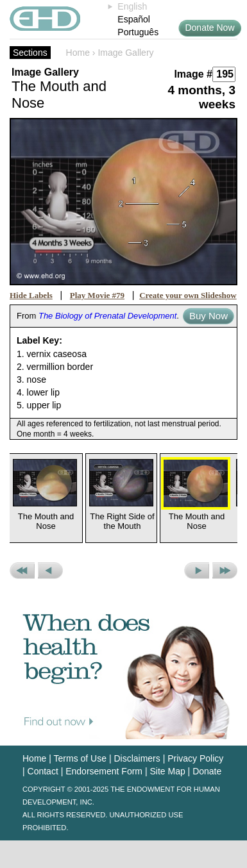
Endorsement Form (104, 771)
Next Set (225, 571)
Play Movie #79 (97, 295)
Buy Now (209, 316)
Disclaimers (137, 758)
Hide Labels (31, 295)
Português (138, 32)
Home (78, 53)
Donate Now (209, 28)
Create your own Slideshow (188, 295)
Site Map (167, 771)
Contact (43, 771)
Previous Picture (50, 571)
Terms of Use (80, 758)
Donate (207, 771)
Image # (193, 74)
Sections (30, 53)
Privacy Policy (195, 758)
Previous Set (22, 571)
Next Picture (197, 571)
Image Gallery (125, 53)
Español (134, 19)
